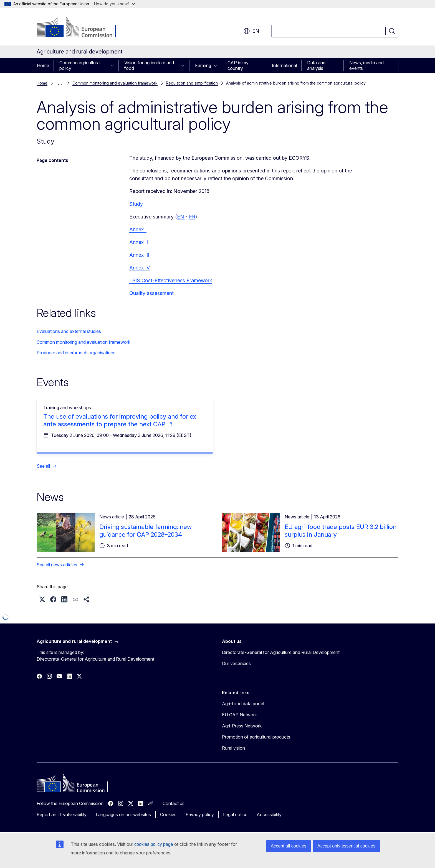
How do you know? (115, 4)
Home (43, 65)
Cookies (168, 814)
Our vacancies (236, 663)
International (284, 65)
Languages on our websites (123, 814)
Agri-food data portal (243, 704)
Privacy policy (200, 814)
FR (192, 217)
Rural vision (233, 748)
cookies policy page (154, 844)
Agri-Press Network (242, 726)
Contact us (174, 803)
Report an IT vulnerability (62, 814)
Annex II (139, 242)
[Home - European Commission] (81, 28)
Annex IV (140, 268)
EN (181, 217)
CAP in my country (238, 65)
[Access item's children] (114, 65)
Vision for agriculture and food (149, 65)
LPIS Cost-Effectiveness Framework (171, 280)
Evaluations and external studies (69, 331)
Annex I (138, 229)
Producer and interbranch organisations (76, 353)
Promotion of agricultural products (256, 737)
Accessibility (269, 814)
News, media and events (366, 65)
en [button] (251, 31)
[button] (42, 599)
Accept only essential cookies (346, 846)
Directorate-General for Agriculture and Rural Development (281, 652)
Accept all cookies (289, 846)
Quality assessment (151, 293)
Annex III (139, 255)
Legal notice (235, 814)
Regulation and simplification (192, 83)
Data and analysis (316, 65)
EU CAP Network (239, 715)
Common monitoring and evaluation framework (115, 83)
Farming (203, 65)
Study (136, 204)
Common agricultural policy (80, 65)
